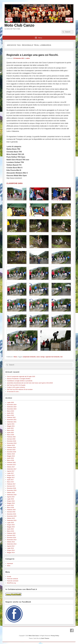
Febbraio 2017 (11, 484)
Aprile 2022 (10, 413)
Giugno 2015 (11, 525)
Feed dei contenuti (12, 579)
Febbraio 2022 (11, 417)
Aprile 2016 (10, 505)
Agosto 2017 (11, 471)
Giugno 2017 (11, 475)
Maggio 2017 (11, 478)
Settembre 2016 (12, 495)
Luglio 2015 (10, 523)
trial (61, 357)
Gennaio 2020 (11, 439)
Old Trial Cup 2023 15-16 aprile (16, 385)
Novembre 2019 (12, 443)
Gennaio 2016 (11, 512)
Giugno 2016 (11, 501)
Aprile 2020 (10, 433)
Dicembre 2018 (11, 452)
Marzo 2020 (11, 435)
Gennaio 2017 (11, 486)
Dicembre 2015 (11, 514)
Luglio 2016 (10, 499)
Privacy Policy (55, 636)
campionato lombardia (29, 357)
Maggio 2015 (11, 527)
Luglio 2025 (10, 402)
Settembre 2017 (12, 469)
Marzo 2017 (11, 482)
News (15, 357)
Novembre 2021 (12, 420)
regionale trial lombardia (52, 357)
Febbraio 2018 (11, 462)
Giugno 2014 (11, 550)
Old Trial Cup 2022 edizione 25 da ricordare (20, 389)
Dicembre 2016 (11, 488)
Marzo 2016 (11, 507)
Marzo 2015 (11, 531)
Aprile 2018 (10, 458)
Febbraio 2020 (11, 437)
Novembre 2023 (12, 409)
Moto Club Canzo (19, 25)
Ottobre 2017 (11, 467)
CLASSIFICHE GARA (15, 183)
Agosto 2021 (11, 424)
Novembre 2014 (12, 540)
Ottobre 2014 (11, 542)
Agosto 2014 (11, 546)
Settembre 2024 (12, 407)
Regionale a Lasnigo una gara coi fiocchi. (32, 55)
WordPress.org (11, 583)
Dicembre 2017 (11, 465)
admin (28, 58)
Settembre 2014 (12, 544)
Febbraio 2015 (11, 533)
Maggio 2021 (11, 426)
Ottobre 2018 (11, 454)
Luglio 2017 (10, 473)
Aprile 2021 (10, 428)
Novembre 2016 (12, 490)
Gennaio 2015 (11, 535)
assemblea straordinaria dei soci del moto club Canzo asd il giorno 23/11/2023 (30, 383)
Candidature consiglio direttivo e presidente (20, 381)
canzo (38, 357)
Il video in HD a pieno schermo (16, 387)
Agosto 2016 (11, 497)
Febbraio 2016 (11, 510)
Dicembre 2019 (11, 441)
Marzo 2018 (11, 460)
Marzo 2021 (11, 430)
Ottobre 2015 (11, 518)
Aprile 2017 (10, 480)
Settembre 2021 (12, 422)
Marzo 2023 (11, 411)
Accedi (9, 577)
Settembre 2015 (12, 520)
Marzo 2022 (11, 415)
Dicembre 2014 (11, 538)
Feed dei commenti (13, 581)
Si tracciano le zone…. (14, 392)
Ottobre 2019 (11, 445)
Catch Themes (45, 638)
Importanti (10, 563)
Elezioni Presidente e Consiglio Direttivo (19, 379)
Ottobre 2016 (11, 492)
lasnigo (43, 357)
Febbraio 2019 (11, 447)
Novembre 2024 (12, 405)
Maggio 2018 (11, 456)
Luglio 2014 (10, 548)
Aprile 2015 (10, 529)
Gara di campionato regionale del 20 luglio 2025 (21, 376)
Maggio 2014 (11, 552)
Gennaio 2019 (11, 450)
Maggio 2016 (11, 503)
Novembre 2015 (12, 516)
